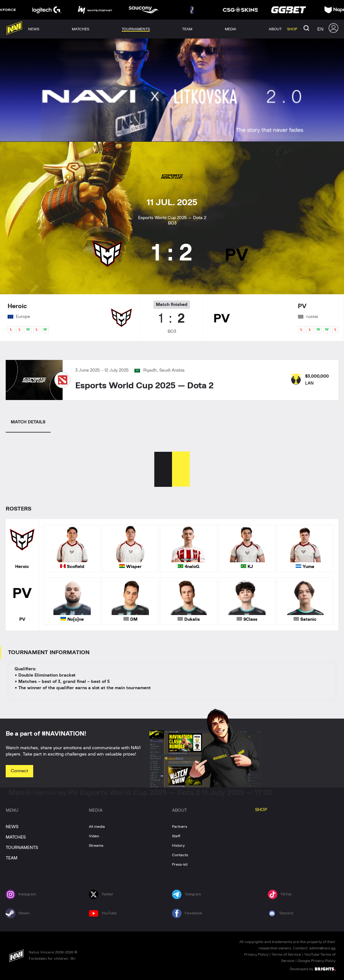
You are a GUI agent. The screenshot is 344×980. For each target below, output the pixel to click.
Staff (176, 836)
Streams (96, 846)
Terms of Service (286, 954)
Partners (180, 827)
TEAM (12, 858)
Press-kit (180, 864)
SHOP (261, 810)
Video (94, 836)
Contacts (180, 855)
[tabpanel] (172, 541)
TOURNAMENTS (22, 848)
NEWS (12, 827)
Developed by (313, 969)
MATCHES (16, 837)
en (320, 29)
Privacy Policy (256, 954)
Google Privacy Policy (316, 961)
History (178, 846)
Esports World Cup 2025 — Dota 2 (144, 386)
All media (97, 827)
